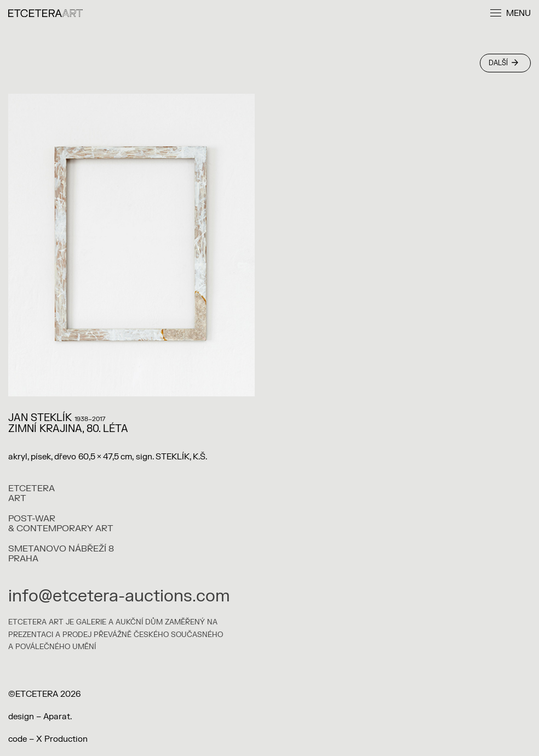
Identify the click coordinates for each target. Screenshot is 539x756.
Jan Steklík (40, 418)
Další (503, 63)
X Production (62, 739)
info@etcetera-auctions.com (119, 596)
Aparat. (58, 717)
